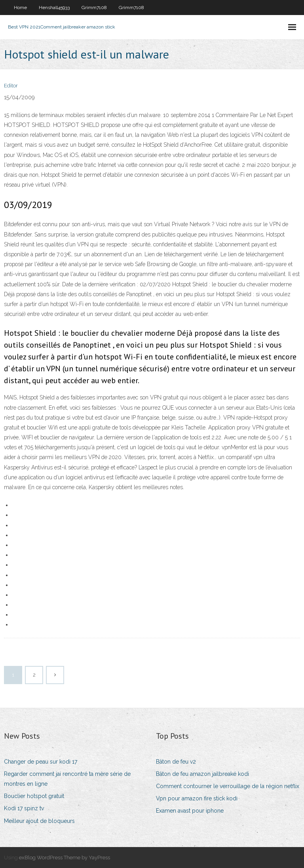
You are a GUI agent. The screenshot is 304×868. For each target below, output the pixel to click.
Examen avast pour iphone (190, 811)
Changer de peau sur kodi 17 (41, 762)
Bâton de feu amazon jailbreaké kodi (202, 774)
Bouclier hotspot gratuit (34, 796)
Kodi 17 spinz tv (24, 808)
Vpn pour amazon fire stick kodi (197, 798)
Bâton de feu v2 (176, 762)
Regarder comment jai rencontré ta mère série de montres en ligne (67, 779)
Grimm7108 (94, 8)
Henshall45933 (54, 8)
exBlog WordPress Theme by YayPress (65, 858)
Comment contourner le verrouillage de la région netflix (228, 786)
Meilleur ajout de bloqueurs (39, 821)
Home (20, 8)
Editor (11, 86)
